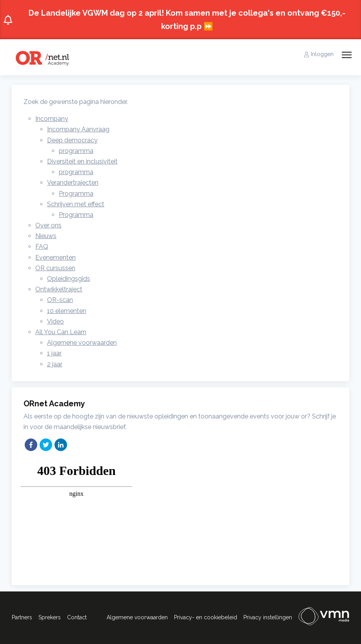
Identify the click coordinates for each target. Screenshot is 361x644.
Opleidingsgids (69, 279)
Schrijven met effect (76, 204)
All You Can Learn (61, 332)
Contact (77, 617)
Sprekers (50, 617)
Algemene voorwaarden (82, 343)
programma (76, 151)
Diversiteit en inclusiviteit (82, 161)
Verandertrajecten (73, 183)
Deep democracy (72, 140)
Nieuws (46, 236)
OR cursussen (55, 268)
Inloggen (319, 54)
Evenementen (55, 257)
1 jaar (54, 353)
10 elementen (67, 311)
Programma (76, 194)
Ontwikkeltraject (59, 289)
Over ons (48, 225)
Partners (22, 617)
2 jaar (55, 364)
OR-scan (60, 300)
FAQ (42, 247)
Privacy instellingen (268, 617)
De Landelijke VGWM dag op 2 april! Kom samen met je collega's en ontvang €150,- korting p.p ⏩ (174, 20)
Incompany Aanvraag (78, 129)
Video (55, 321)
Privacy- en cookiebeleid (206, 617)
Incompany (52, 119)
